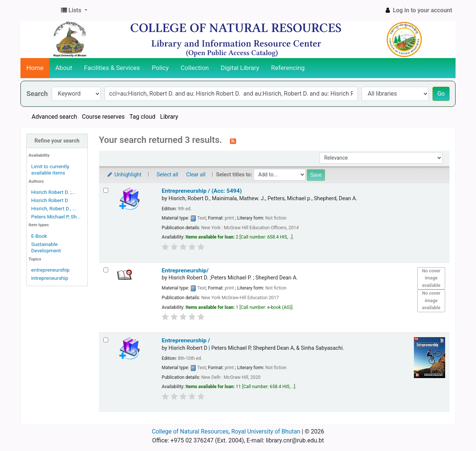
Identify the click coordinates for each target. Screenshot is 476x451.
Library (169, 117)
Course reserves (103, 117)
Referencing (288, 68)
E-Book (39, 236)
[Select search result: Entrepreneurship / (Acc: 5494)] (106, 190)
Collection (195, 68)
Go (441, 94)
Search (37, 94)
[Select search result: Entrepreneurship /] (106, 340)
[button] (74, 10)
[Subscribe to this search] (233, 141)
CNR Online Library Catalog (39, 10)
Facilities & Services (112, 68)
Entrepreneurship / (186, 340)
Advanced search (54, 117)
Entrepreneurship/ (185, 271)
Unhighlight (124, 175)
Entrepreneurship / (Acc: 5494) (202, 191)
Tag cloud (142, 117)
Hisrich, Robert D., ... (54, 208)
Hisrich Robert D (50, 200)
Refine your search (57, 141)
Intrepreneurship (50, 278)
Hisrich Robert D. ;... (53, 192)
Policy (160, 68)
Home (35, 68)
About (64, 68)
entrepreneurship (50, 270)
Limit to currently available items (50, 169)
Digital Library (240, 68)
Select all (167, 175)
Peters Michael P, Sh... (56, 217)
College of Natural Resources (190, 431)
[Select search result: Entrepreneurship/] (106, 270)
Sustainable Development (46, 247)
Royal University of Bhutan (266, 431)
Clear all (196, 175)
